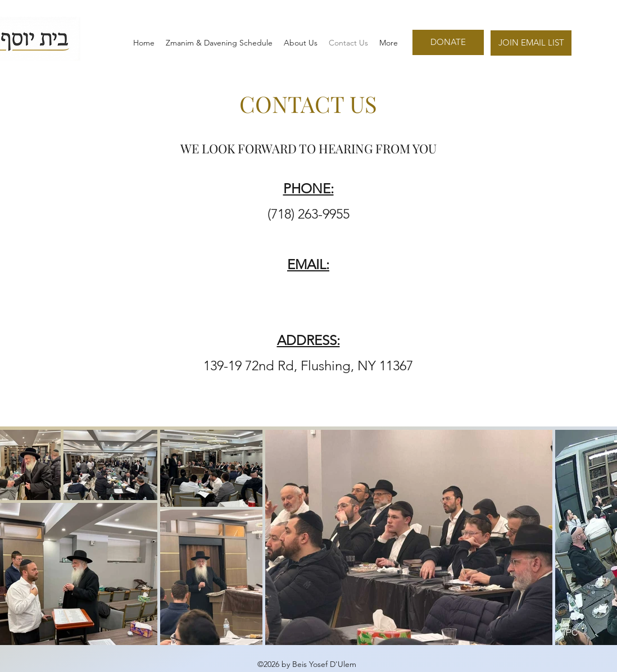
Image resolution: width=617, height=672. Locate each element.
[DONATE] (448, 42)
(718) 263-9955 (308, 214)
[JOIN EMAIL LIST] (531, 43)
